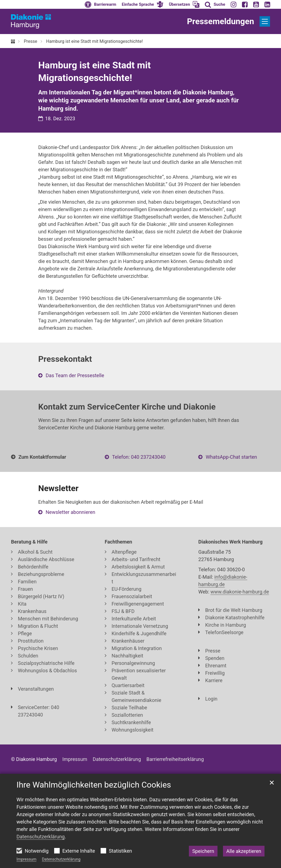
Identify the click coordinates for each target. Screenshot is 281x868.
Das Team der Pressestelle (75, 375)
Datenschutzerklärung (61, 859)
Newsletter (58, 488)
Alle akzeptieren (244, 851)
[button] (143, 4)
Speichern (203, 851)
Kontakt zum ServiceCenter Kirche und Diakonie (127, 407)
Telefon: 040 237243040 (139, 457)
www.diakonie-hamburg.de (240, 592)
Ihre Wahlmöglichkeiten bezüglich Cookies (94, 785)
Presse (30, 41)
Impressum (26, 859)
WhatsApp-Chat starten (231, 457)
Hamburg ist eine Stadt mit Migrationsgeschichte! (95, 41)
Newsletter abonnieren (70, 512)
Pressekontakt (65, 359)
